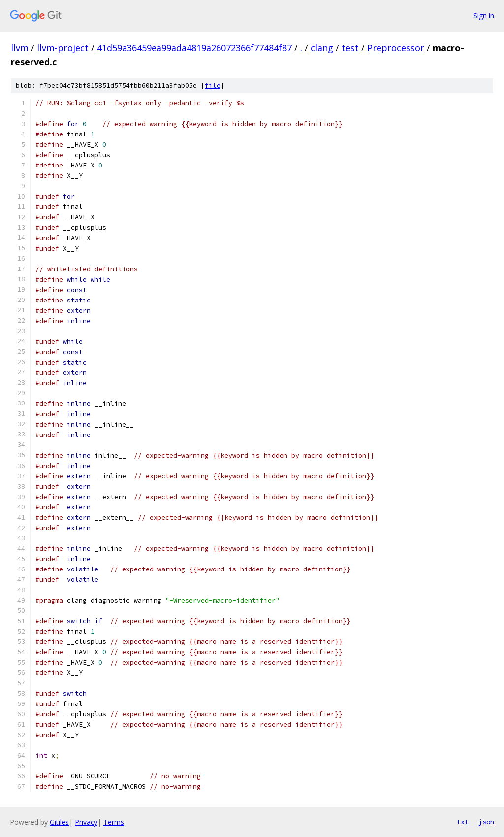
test (350, 48)
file (213, 85)
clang (322, 48)
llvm (20, 48)
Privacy (86, 822)
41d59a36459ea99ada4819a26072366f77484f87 (194, 48)
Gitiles (59, 822)
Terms (114, 822)
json (486, 822)
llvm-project (63, 48)
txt (463, 822)
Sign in (484, 16)
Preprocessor (396, 48)
